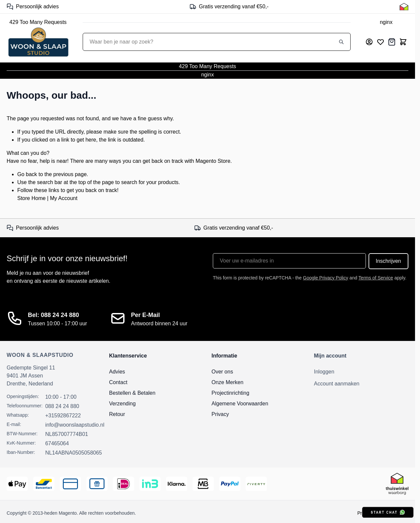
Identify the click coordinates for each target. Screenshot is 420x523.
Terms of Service (376, 278)
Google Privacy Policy (326, 278)
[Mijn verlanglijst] (380, 42)
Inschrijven (388, 261)
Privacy (220, 414)
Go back (27, 174)
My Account (64, 198)
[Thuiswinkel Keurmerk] (404, 7)
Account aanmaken (337, 384)
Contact (118, 382)
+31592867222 (63, 416)
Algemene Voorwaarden (240, 404)
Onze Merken (227, 382)
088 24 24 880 (62, 406)
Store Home (31, 198)
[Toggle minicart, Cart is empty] (403, 42)
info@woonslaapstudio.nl (75, 425)
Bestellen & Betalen (132, 393)
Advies (117, 372)
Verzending (123, 404)
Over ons (222, 372)
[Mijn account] (369, 42)
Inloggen (324, 372)
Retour (117, 414)
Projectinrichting (230, 393)
